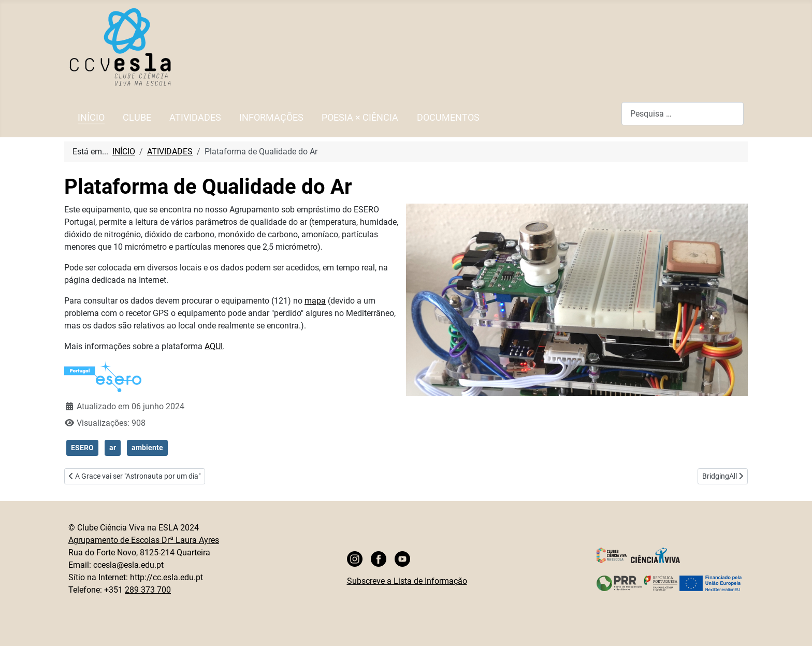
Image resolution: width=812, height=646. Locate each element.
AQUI (214, 346)
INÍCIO (91, 118)
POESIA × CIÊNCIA (360, 118)
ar (113, 448)
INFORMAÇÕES (271, 118)
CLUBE (137, 118)
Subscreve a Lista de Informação (407, 581)
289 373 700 (148, 590)
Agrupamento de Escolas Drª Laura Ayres (144, 540)
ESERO (82, 448)
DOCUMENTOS (448, 118)
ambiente (147, 448)
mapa (315, 301)
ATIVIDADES (195, 118)
